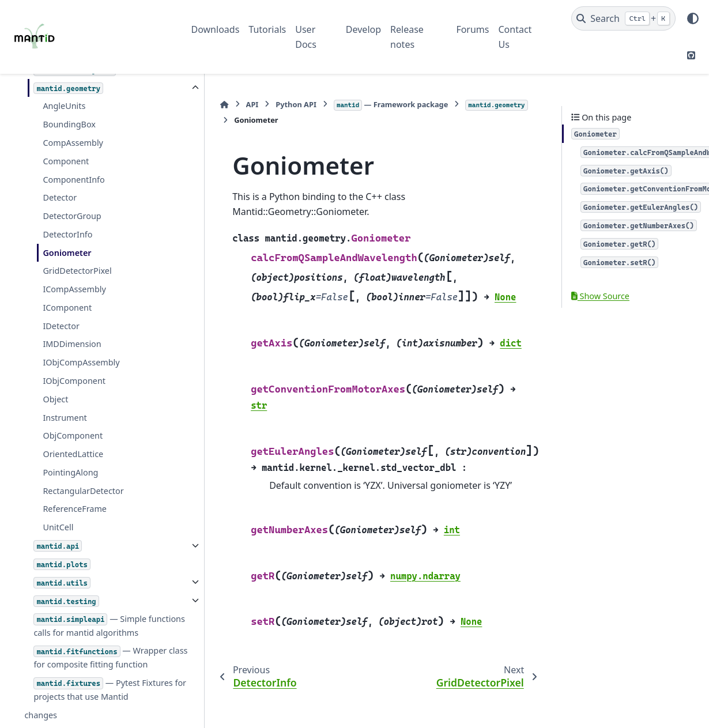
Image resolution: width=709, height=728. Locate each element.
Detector (60, 170)
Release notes (407, 37)
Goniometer (67, 226)
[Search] (623, 18)
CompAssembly (73, 116)
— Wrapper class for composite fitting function (101, 644)
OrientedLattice (73, 427)
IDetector (61, 299)
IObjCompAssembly (81, 335)
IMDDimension (72, 317)
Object (55, 372)
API (225, 104)
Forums (472, 29)
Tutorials (267, 29)
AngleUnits (64, 79)
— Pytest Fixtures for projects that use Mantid (89, 683)
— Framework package (363, 105)
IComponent (67, 280)
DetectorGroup (72, 189)
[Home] (197, 105)
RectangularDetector (83, 464)
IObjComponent (74, 354)
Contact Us (515, 37)
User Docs (306, 37)
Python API (269, 104)
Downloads (216, 29)
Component (66, 134)
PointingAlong (70, 445)
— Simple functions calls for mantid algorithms (90, 606)
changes (41, 715)
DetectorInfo (67, 207)
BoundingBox (69, 97)
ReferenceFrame (75, 482)
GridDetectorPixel (77, 244)
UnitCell (58, 500)
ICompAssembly (74, 262)
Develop (363, 29)
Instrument (65, 391)
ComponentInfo (73, 152)
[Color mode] (693, 18)
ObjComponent (73, 408)
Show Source (600, 296)
